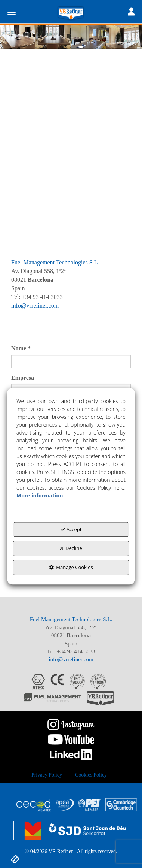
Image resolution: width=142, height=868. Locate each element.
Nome (21, 348)
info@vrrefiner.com (35, 306)
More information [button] (40, 495)
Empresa (23, 378)
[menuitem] (47, 775)
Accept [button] (71, 529)
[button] (71, 13)
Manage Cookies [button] (71, 567)
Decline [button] (71, 548)
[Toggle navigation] (131, 13)
